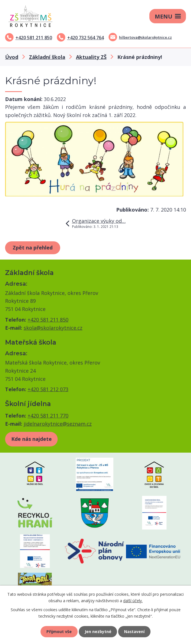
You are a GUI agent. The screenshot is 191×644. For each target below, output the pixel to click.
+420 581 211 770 (48, 416)
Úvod (12, 57)
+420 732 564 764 (86, 38)
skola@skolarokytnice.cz (53, 328)
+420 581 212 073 (48, 389)
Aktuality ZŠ (91, 57)
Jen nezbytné (98, 632)
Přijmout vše (59, 632)
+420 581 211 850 (34, 38)
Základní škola (47, 57)
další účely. (133, 600)
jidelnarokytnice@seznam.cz (58, 424)
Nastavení (134, 632)
